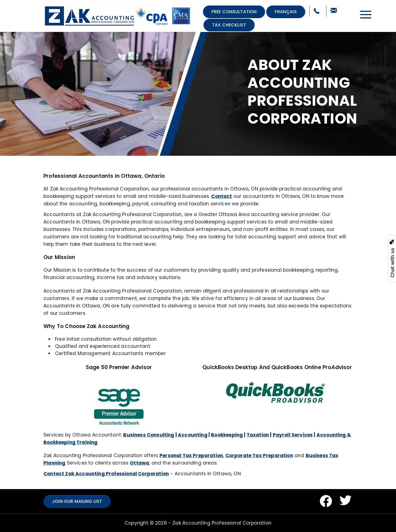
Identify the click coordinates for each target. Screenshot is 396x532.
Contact (222, 196)
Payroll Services (293, 435)
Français (286, 12)
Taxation (258, 435)
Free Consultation (234, 12)
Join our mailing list (77, 501)
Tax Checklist (229, 25)
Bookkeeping (227, 435)
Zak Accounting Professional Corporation (222, 523)
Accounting (193, 435)
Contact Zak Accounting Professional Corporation (106, 474)
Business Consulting (149, 435)
